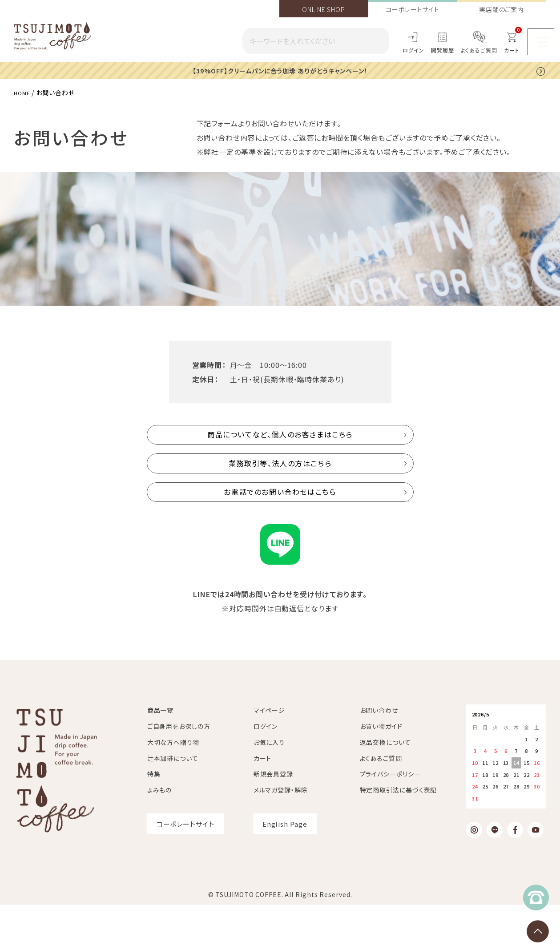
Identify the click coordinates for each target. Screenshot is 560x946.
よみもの (160, 832)
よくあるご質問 (479, 50)
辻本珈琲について (173, 800)
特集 (154, 816)
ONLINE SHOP (324, 9)
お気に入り (269, 784)
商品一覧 (161, 752)
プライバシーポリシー (390, 816)
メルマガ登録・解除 (281, 832)
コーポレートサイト (413, 9)
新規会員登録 (273, 816)
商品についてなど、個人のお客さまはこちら (280, 441)
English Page (285, 866)
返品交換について (385, 784)
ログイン (413, 50)
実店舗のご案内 (502, 9)
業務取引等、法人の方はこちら (280, 484)
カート (263, 800)
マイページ (270, 752)
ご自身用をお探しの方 (179, 768)
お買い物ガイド (381, 768)
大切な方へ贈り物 (173, 784)
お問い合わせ (379, 752)
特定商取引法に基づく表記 (399, 832)
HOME (24, 92)
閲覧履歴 (443, 50)
